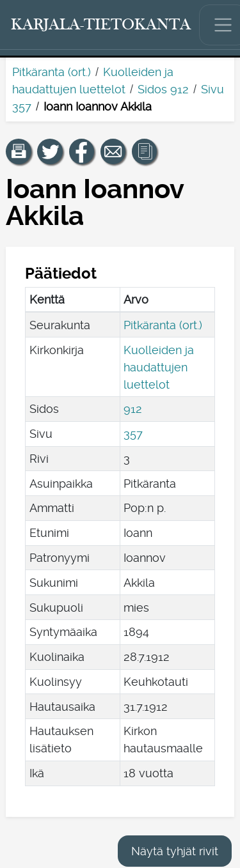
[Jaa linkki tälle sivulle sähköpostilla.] (113, 151)
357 (133, 434)
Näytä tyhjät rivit (175, 851)
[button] (19, 151)
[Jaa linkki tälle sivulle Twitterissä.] (50, 151)
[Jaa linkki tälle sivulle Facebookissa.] (82, 151)
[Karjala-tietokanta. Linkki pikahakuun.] (101, 25)
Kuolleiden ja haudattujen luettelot (159, 367)
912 (133, 409)
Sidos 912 (163, 89)
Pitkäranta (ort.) (52, 72)
